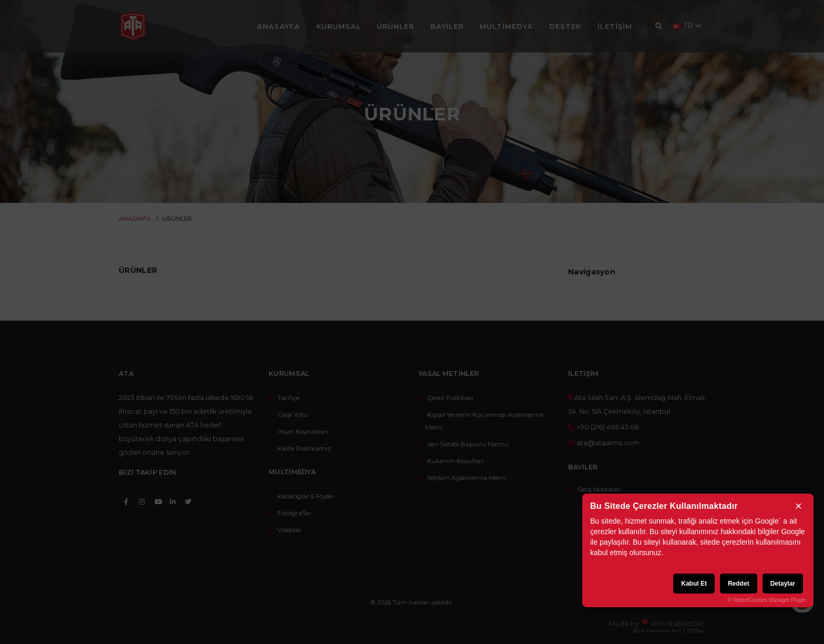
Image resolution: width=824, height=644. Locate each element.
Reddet (739, 584)
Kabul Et (694, 584)
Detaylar (783, 584)
